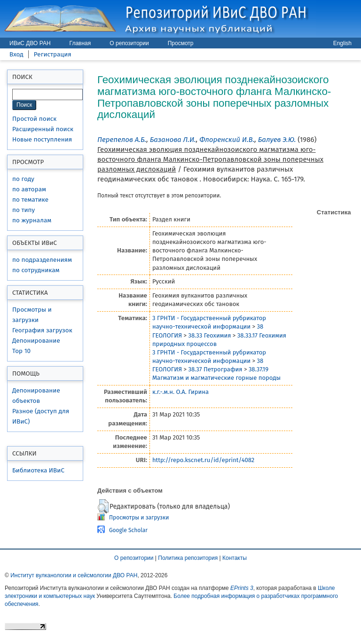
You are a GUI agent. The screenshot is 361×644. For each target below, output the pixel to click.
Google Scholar (128, 530)
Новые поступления (42, 139)
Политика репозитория (188, 558)
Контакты (235, 558)
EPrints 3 (242, 588)
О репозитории (129, 43)
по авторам (29, 189)
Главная (80, 43)
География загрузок (42, 330)
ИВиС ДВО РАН (30, 43)
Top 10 (21, 351)
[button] (103, 506)
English (342, 43)
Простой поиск (34, 119)
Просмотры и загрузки (139, 518)
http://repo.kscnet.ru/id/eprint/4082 (203, 460)
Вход (16, 54)
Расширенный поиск (43, 129)
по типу (24, 210)
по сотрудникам (36, 270)
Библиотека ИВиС (38, 470)
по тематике (30, 200)
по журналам (32, 220)
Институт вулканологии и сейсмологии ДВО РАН (74, 575)
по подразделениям (42, 260)
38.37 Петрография (215, 369)
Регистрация (53, 54)
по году (23, 179)
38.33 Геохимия (209, 335)
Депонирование (36, 341)
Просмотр (181, 43)
